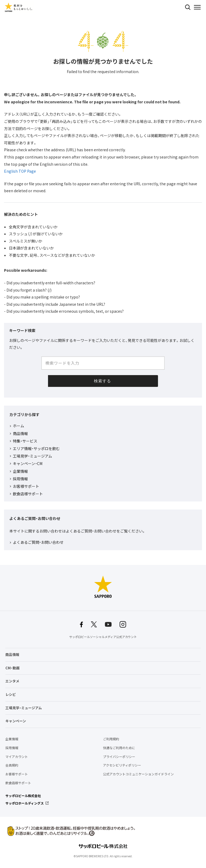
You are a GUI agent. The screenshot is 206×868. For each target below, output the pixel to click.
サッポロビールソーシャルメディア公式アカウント (103, 637)
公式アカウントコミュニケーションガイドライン (138, 774)
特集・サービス (25, 441)
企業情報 (20, 471)
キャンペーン (16, 721)
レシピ (11, 694)
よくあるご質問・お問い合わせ (38, 542)
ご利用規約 (111, 739)
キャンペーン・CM (28, 463)
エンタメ (12, 681)
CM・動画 (12, 668)
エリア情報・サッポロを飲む (36, 448)
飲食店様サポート (28, 494)
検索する (188, 7)
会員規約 (12, 765)
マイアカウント (17, 757)
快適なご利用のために (119, 748)
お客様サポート (26, 486)
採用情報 (20, 479)
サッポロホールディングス (25, 803)
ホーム (19, 426)
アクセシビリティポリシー (122, 765)
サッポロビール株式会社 (23, 796)
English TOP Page (20, 171)
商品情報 (20, 433)
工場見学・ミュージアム (32, 456)
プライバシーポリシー (119, 757)
